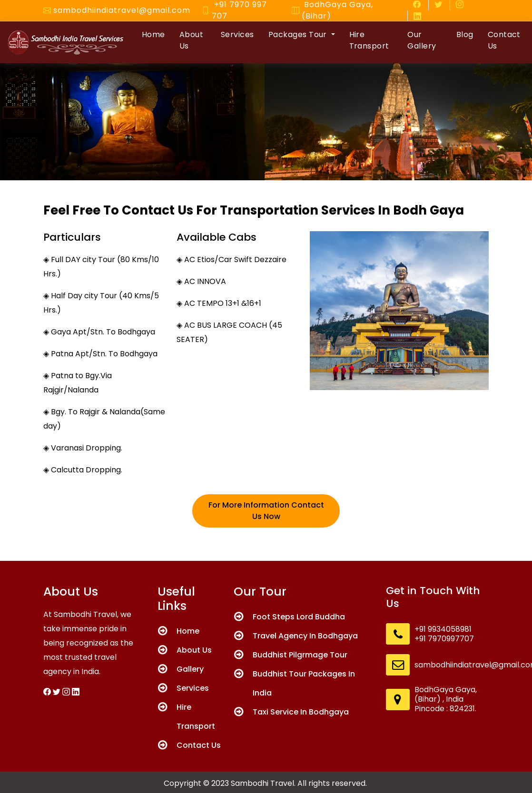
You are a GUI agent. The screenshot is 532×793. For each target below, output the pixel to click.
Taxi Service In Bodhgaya (301, 712)
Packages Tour (299, 34)
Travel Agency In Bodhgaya (305, 636)
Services (237, 34)
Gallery (190, 669)
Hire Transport (369, 40)
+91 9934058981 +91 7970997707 (444, 634)
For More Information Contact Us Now (266, 511)
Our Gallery (422, 40)
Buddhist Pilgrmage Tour (300, 655)
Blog (465, 34)
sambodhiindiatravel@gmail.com (122, 10)
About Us (191, 40)
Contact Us (504, 40)
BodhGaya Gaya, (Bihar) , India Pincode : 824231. (446, 699)
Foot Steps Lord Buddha (299, 617)
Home (153, 34)
